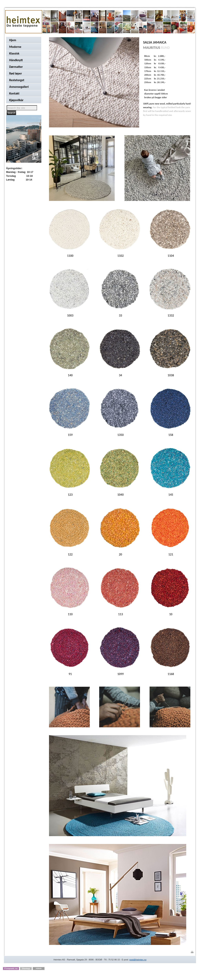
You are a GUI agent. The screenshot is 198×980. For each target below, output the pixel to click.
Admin (39, 968)
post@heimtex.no (138, 960)
